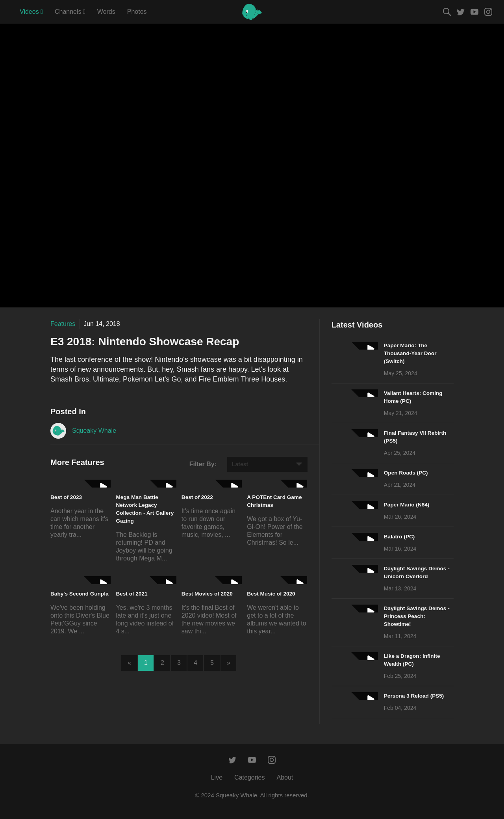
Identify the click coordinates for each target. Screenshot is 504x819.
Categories (249, 777)
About (285, 777)
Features (63, 324)
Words (106, 12)
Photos (137, 12)
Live (217, 777)
